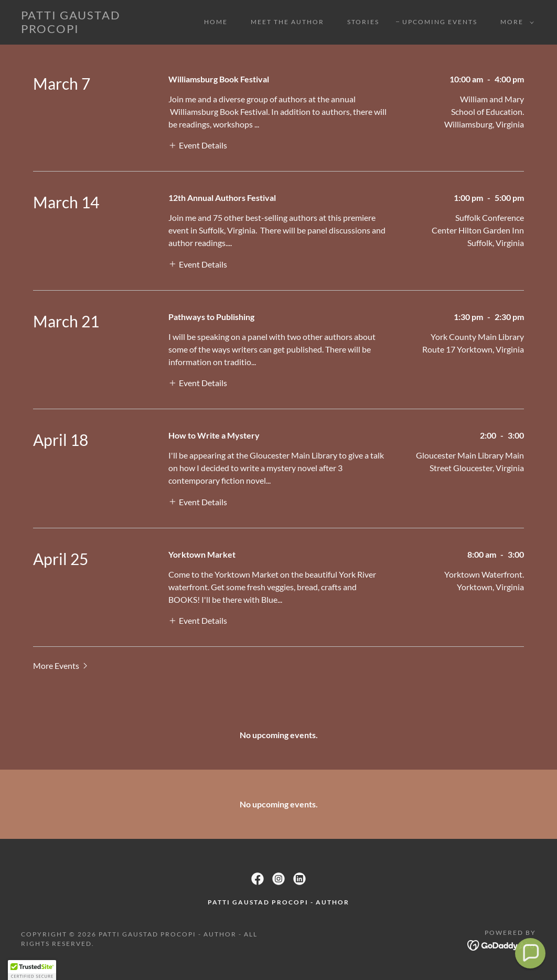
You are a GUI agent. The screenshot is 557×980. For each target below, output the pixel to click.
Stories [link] (363, 22)
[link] (90, 30)
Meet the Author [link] (287, 22)
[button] (515, 22)
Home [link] (216, 22)
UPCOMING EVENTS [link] (440, 22)
